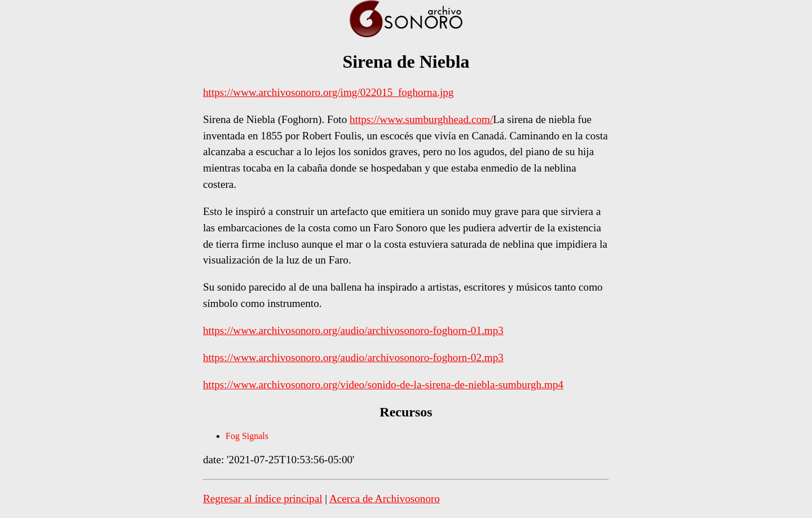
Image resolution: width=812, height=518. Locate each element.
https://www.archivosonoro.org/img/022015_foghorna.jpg (328, 92)
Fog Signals (247, 436)
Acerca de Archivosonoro (385, 499)
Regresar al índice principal (263, 499)
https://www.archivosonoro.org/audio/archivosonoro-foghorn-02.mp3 (353, 357)
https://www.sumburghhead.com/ (421, 119)
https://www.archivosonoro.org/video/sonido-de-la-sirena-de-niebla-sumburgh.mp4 (383, 385)
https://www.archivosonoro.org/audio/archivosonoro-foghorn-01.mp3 (353, 330)
